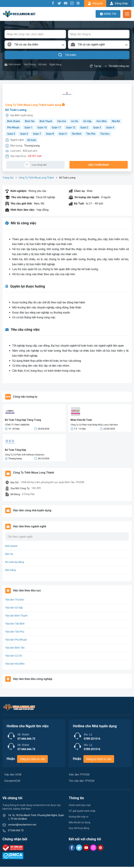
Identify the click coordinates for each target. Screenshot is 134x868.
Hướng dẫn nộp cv (79, 818)
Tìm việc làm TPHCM (81, 782)
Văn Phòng (30, 64)
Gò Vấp (87, 121)
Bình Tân (30, 121)
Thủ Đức (105, 134)
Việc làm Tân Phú (15, 633)
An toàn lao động (15, 563)
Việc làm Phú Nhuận (16, 641)
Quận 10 (42, 127)
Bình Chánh (14, 121)
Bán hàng (10, 571)
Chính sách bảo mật (80, 806)
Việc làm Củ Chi (14, 657)
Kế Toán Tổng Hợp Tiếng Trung (23, 420)
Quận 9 (63, 134)
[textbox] (35, 45)
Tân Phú (91, 134)
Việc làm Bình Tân (15, 649)
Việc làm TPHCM (79, 776)
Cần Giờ (62, 121)
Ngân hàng (55, 64)
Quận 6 (24, 134)
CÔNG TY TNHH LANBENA (17, 425)
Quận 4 (110, 127)
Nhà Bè (116, 121)
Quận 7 (37, 134)
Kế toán (43, 64)
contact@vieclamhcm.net (22, 826)
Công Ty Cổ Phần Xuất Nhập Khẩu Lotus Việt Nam (94, 425)
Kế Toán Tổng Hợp (15, 450)
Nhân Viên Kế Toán (81, 420)
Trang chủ (8, 178)
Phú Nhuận (13, 127)
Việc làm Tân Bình (15, 625)
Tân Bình (77, 134)
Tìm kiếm (67, 55)
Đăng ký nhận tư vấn (32, 760)
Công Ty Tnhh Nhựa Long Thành (36, 178)
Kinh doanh (13, 65)
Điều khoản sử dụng (79, 824)
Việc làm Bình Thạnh (16, 617)
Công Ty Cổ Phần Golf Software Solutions (25, 455)
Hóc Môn (102, 121)
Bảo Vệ (9, 555)
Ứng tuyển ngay (99, 165)
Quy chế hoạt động (79, 829)
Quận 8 (50, 134)
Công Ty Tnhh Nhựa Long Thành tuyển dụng (35, 105)
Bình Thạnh (46, 121)
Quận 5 (11, 134)
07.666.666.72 (16, 832)
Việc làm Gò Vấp (14, 609)
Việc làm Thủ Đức (15, 601)
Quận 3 (97, 127)
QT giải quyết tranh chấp (82, 812)
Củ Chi (75, 121)
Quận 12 (71, 127)
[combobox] (35, 45)
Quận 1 (28, 127)
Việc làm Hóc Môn (15, 665)
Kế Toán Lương (16, 110)
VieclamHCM (12, 782)
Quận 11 (56, 127)
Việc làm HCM (13, 776)
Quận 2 (84, 127)
